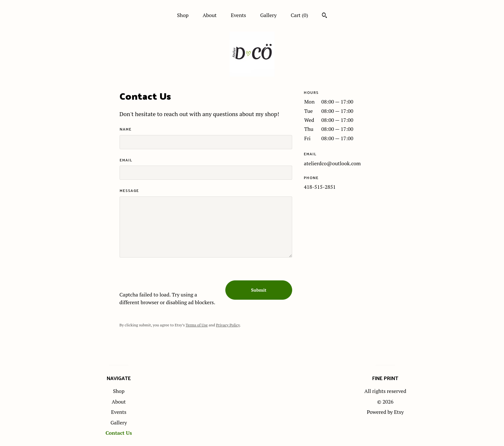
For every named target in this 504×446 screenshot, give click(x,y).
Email (126, 160)
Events (239, 15)
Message (129, 191)
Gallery (268, 15)
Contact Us (119, 433)
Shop (183, 15)
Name (126, 129)
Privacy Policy (228, 325)
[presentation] (168, 278)
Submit (259, 290)
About (210, 15)
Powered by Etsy (385, 412)
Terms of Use (197, 325)
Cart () (300, 15)
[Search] (324, 16)
